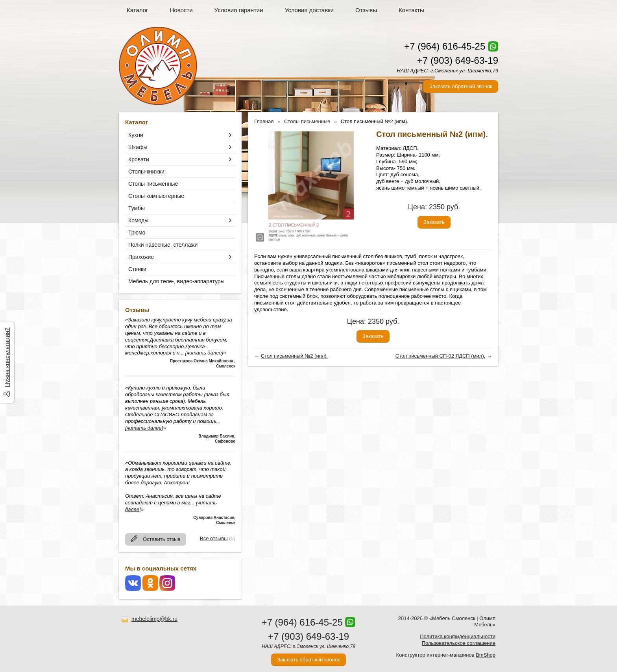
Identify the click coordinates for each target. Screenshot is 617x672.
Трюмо (137, 233)
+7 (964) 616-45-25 (445, 46)
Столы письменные (153, 184)
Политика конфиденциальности (458, 636)
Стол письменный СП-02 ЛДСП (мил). (441, 356)
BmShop (486, 655)
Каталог (138, 10)
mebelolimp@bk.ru (154, 619)
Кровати (139, 159)
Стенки (137, 269)
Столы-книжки (146, 172)
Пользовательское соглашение (459, 643)
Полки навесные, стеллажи (163, 245)
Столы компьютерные (156, 196)
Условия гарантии (239, 10)
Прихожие (141, 257)
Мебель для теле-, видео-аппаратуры (176, 281)
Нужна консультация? (7, 357)
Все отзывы (214, 538)
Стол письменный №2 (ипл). (295, 356)
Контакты (411, 10)
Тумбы (137, 208)
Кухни (136, 135)
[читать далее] (204, 353)
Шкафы (138, 147)
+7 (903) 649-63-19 (458, 60)
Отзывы (366, 10)
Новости (181, 10)
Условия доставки (309, 10)
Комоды (138, 220)
